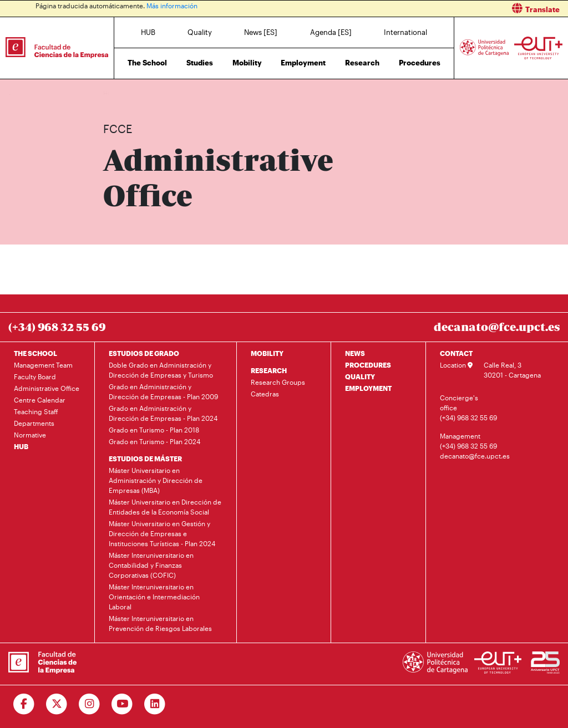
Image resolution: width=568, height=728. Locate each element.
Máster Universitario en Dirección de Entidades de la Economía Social (165, 507)
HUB (148, 32)
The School (147, 63)
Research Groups (278, 382)
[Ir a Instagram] (90, 704)
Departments (34, 423)
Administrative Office (194, 93)
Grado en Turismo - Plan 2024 (154, 441)
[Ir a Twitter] (57, 704)
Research (362, 63)
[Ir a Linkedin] (155, 704)
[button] (430, 9)
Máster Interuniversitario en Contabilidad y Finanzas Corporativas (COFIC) (151, 565)
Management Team (43, 365)
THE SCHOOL (35, 353)
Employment (303, 63)
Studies (200, 63)
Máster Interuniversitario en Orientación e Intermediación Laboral (154, 597)
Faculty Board (35, 376)
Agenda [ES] (331, 32)
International (405, 32)
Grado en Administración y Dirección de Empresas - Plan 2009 (163, 391)
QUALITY (360, 376)
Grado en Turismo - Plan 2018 (154, 430)
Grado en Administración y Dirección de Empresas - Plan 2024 (163, 413)
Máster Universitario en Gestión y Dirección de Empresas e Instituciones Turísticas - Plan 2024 (162, 533)
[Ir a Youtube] (122, 704)
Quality (200, 32)
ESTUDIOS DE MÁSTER (145, 459)
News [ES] (261, 32)
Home (113, 93)
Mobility (247, 63)
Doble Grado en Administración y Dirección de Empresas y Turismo (161, 370)
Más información (172, 6)
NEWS (355, 353)
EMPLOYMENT (368, 388)
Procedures (420, 63)
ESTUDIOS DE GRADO (144, 353)
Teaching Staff (36, 411)
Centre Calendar (40, 400)
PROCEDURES (368, 365)
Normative (30, 435)
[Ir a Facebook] (24, 704)
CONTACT (456, 353)
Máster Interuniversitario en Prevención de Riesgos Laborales (160, 623)
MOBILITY (267, 353)
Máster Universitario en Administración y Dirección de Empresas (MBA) (156, 480)
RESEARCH (269, 370)
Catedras (265, 394)
